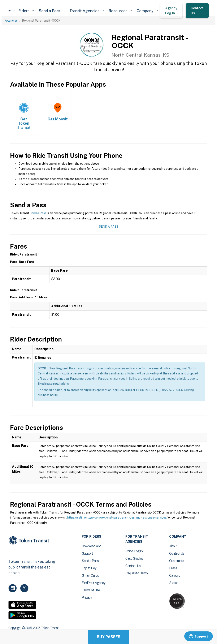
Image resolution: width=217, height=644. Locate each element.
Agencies (11, 21)
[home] (12, 11)
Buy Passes (109, 637)
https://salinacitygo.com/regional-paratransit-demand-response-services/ (117, 518)
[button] (26, 11)
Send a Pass (38, 213)
